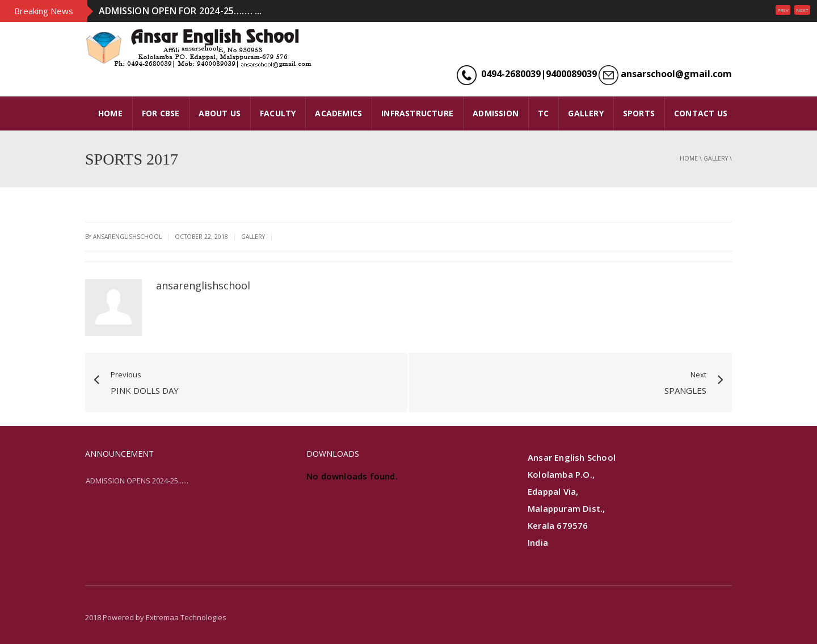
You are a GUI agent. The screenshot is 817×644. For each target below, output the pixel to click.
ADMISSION (496, 113)
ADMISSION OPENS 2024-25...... (137, 481)
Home (689, 158)
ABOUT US (220, 113)
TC (543, 113)
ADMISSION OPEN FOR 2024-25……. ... (180, 11)
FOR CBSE (161, 113)
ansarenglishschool (203, 285)
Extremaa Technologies (186, 617)
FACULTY (278, 113)
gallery (716, 158)
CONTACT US (701, 113)
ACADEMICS (338, 113)
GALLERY (586, 113)
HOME (110, 113)
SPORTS (639, 113)
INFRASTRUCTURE (417, 113)
